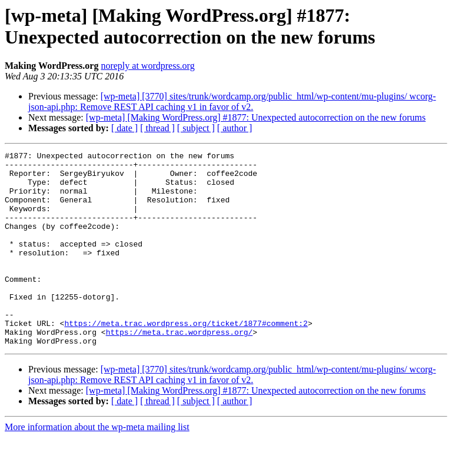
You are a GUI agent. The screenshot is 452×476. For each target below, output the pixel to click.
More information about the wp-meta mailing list (97, 466)
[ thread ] (157, 128)
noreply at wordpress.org (147, 66)
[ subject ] (196, 128)
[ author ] (235, 128)
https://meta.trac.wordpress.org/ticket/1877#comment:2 (186, 358)
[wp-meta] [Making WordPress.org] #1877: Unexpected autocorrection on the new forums (256, 117)
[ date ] (124, 128)
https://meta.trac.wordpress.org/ (180, 369)
